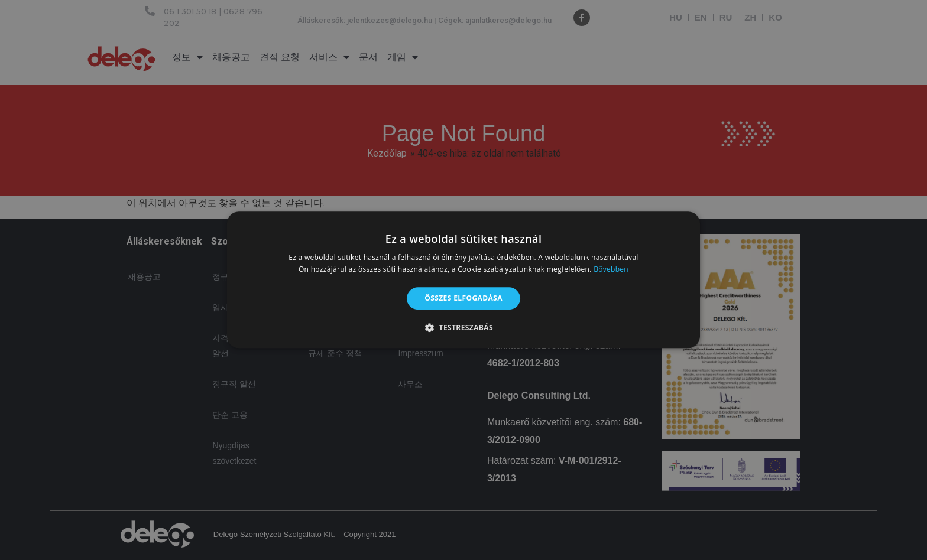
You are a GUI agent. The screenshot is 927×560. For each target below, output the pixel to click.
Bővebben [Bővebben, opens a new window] (611, 270)
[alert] (463, 280)
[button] (463, 328)
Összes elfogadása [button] (463, 298)
